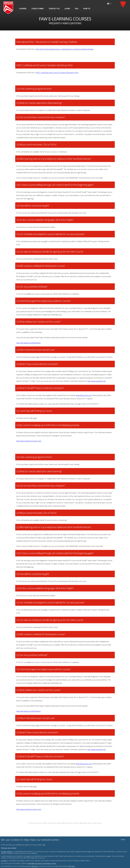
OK (44, 845)
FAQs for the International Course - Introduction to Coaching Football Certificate (64, 49)
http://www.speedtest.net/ (96, 381)
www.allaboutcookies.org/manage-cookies (42, 863)
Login (67, 9)
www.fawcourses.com (84, 395)
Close (123, 839)
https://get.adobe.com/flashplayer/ (28, 343)
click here (34, 866)
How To (87, 9)
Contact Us (54, 9)
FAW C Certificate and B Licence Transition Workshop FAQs (57, 73)
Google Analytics (7, 852)
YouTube (4, 861)
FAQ (77, 9)
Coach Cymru (38, 9)
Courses (23, 9)
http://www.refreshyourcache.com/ (29, 441)
